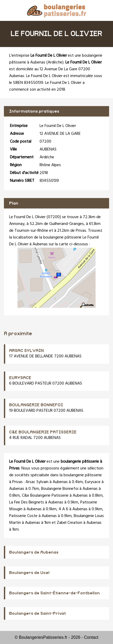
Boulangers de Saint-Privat (37, 613)
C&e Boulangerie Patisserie (45, 496)
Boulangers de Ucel (29, 573)
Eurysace (93, 482)
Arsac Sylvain (37, 482)
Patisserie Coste (23, 516)
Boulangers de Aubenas (34, 552)
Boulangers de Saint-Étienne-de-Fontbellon (54, 593)
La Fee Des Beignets (27, 502)
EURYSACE (20, 378)
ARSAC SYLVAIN (26, 351)
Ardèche (55, 62)
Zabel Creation (70, 523)
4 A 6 (63, 509)
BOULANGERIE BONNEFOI (36, 405)
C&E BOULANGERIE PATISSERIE (43, 432)
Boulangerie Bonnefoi (60, 489)
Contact (91, 637)
